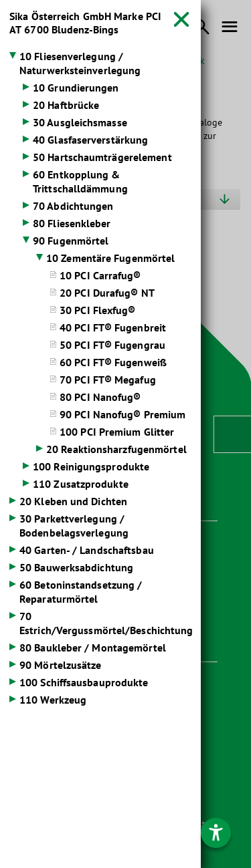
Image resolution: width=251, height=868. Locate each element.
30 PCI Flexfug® (98, 310)
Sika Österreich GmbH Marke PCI (85, 23)
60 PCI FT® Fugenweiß (113, 362)
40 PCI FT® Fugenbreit (113, 327)
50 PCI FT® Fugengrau (112, 345)
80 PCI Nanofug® (100, 397)
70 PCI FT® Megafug (108, 380)
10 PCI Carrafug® (100, 275)
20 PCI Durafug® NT (107, 293)
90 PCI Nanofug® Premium (122, 414)
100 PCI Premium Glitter (117, 432)
